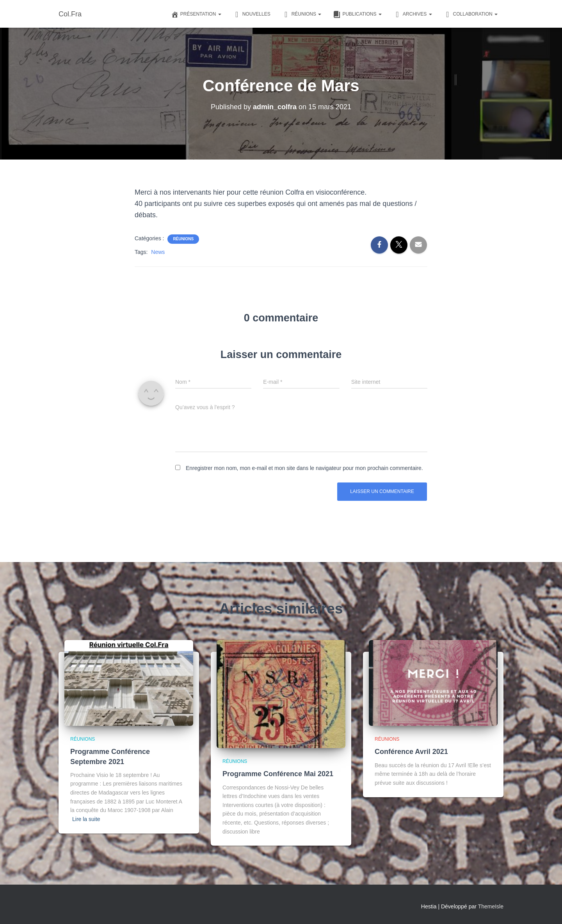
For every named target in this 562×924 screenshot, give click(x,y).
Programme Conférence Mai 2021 (278, 774)
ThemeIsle (491, 906)
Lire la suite (86, 819)
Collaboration (471, 14)
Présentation (196, 14)
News (158, 252)
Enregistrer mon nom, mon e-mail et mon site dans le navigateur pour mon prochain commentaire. (304, 468)
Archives (413, 14)
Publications (357, 14)
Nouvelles (252, 14)
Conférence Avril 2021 (411, 752)
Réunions (302, 14)
